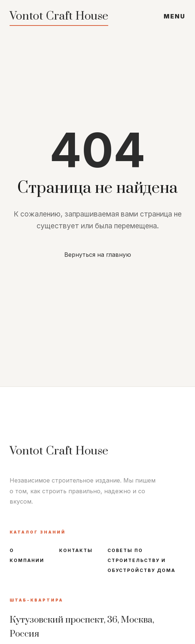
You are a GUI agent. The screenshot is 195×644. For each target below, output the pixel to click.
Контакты (76, 550)
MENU (175, 16)
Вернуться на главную (98, 255)
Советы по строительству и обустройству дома (141, 560)
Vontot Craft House (59, 16)
